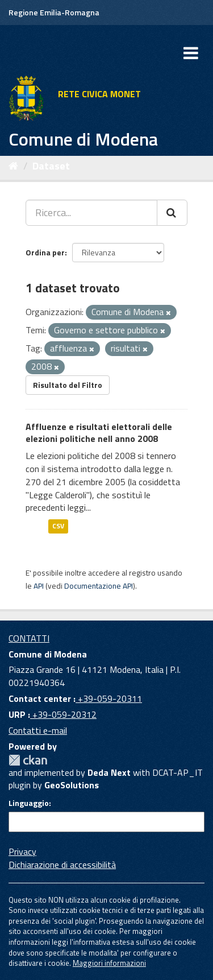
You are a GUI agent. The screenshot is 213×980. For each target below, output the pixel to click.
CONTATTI (29, 638)
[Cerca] (172, 213)
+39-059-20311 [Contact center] (109, 698)
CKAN (28, 760)
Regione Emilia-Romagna (54, 12)
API (39, 586)
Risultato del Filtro (68, 385)
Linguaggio (29, 803)
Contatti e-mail (38, 730)
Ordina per (45, 252)
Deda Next (109, 772)
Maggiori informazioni (109, 963)
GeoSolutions (72, 785)
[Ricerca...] (91, 213)
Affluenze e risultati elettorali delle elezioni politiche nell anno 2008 (99, 433)
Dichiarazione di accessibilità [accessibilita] (62, 865)
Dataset (51, 166)
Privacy (22, 851)
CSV (58, 526)
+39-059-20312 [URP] (63, 714)
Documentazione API (99, 586)
